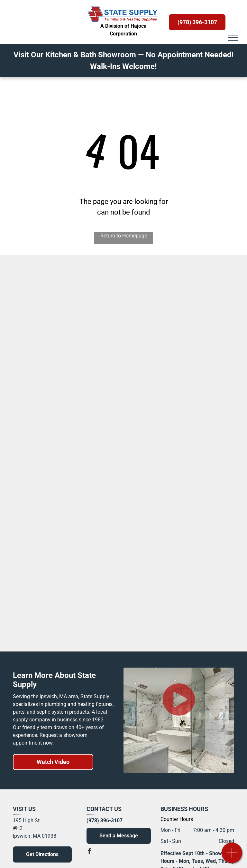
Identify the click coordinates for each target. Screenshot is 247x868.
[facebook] (89, 852)
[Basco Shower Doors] (183, 598)
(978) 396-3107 (105, 820)
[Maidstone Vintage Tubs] (64, 395)
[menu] (233, 38)
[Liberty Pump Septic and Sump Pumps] (183, 482)
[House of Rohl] (64, 453)
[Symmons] (183, 279)
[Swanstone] (64, 366)
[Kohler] (64, 279)
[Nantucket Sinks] (64, 598)
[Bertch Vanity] (64, 308)
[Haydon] (183, 569)
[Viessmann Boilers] (183, 627)
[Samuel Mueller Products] (64, 337)
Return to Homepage (124, 236)
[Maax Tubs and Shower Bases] (183, 366)
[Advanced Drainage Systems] (64, 511)
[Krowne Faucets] (183, 453)
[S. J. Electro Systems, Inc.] (64, 540)
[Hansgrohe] (183, 540)
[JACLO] (64, 627)
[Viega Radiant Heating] (64, 482)
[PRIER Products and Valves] (64, 569)
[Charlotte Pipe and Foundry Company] (183, 511)
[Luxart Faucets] (183, 395)
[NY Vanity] (64, 424)
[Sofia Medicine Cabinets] (183, 308)
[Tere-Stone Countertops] (183, 337)
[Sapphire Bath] (183, 424)
